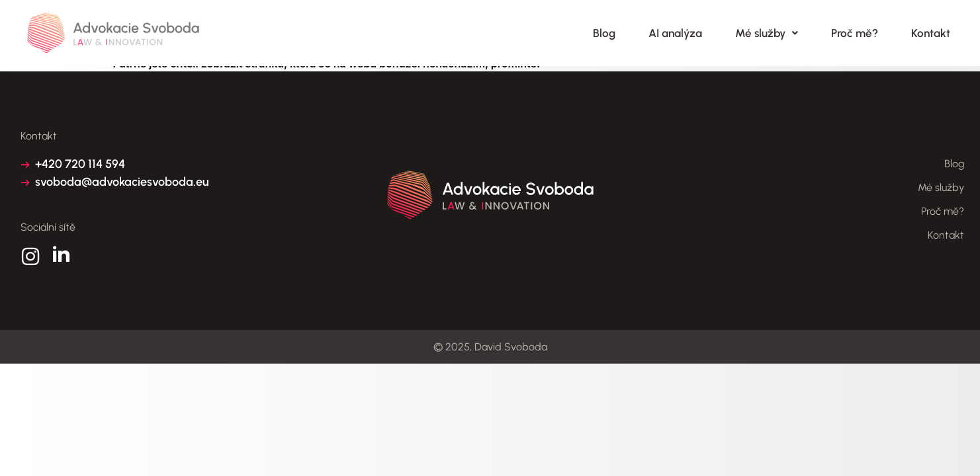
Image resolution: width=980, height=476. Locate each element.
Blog (604, 33)
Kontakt (931, 33)
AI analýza (675, 33)
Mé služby (767, 33)
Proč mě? (855, 33)
